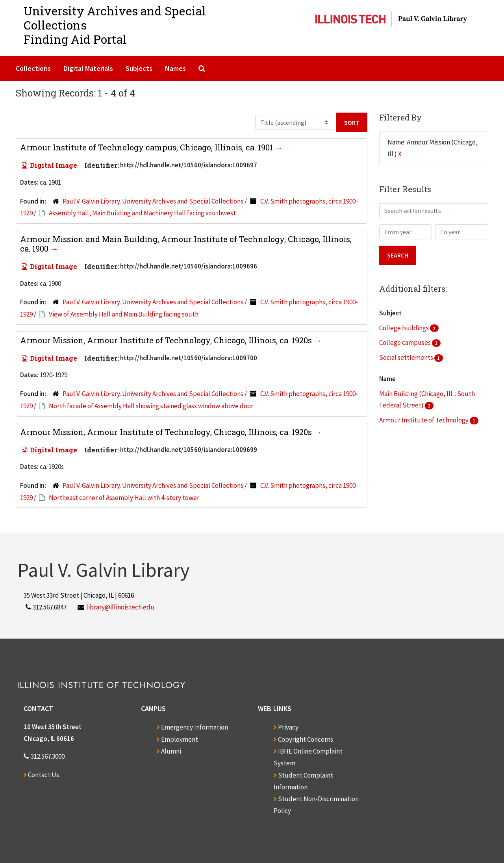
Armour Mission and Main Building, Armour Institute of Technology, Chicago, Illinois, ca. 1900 (186, 244)
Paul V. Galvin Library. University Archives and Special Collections (153, 201)
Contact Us (44, 775)
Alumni (171, 751)
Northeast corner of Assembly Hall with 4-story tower (124, 498)
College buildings (405, 328)
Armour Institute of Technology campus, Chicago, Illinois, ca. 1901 (147, 147)
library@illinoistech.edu (120, 607)
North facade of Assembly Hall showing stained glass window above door (151, 406)
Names (175, 68)
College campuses (406, 343)
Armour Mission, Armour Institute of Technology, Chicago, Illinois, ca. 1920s (167, 340)
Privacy (288, 727)
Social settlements (407, 357)
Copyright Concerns (306, 739)
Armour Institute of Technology (424, 420)
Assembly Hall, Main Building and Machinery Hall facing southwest (142, 213)
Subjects (139, 68)
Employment (180, 739)
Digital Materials (88, 68)
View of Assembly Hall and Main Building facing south (124, 314)
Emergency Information (195, 727)
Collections (33, 68)
